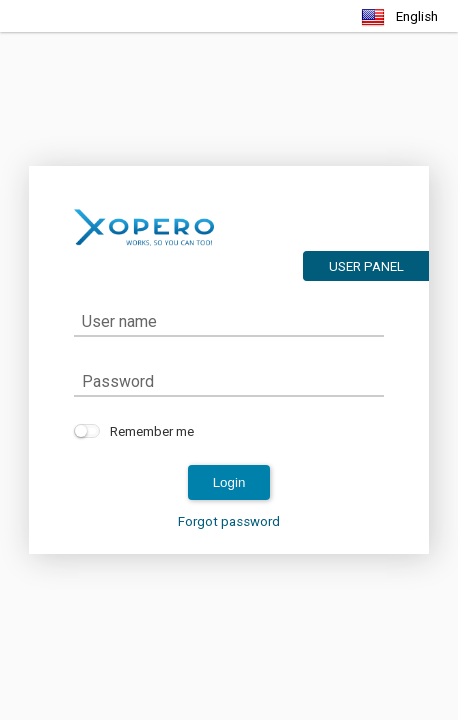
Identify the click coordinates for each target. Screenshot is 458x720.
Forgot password (229, 521)
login (229, 482)
